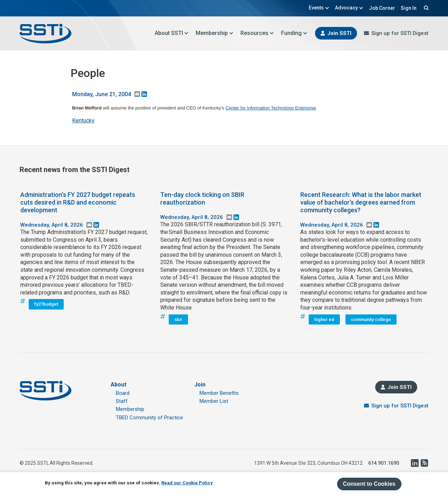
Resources (257, 33)
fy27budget (46, 304)
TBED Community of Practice (149, 418)
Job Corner (382, 8)
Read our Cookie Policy (187, 483)
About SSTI (172, 33)
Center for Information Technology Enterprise (271, 108)
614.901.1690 (384, 463)
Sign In (409, 8)
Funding (294, 33)
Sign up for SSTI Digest (400, 33)
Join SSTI (339, 33)
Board (123, 393)
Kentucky (83, 120)
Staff (122, 401)
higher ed (324, 319)
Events (319, 8)
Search (425, 8)
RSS (424, 463)
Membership (215, 33)
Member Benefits (219, 393)
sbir (178, 319)
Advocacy (349, 8)
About (118, 385)
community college (371, 319)
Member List (214, 401)
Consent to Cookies (369, 484)
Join (200, 385)
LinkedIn (414, 463)
